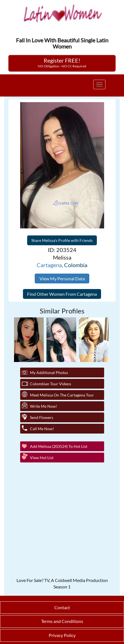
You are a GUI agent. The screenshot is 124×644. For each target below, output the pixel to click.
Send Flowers (42, 417)
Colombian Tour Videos (51, 384)
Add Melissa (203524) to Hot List (59, 446)
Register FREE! (62, 63)
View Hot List (42, 458)
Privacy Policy (62, 635)
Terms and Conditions (62, 621)
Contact (62, 607)
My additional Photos (49, 373)
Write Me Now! (44, 406)
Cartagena (49, 265)
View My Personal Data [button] (62, 279)
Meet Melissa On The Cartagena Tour (62, 395)
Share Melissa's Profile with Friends (62, 240)
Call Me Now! (42, 429)
